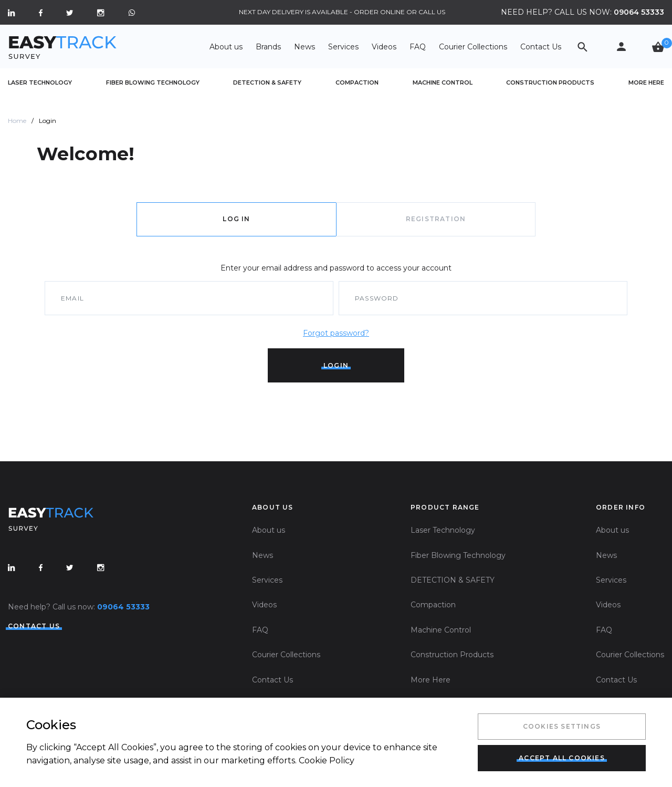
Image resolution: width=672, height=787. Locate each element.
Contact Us (541, 47)
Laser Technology (40, 82)
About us (226, 47)
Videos (384, 47)
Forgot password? (336, 333)
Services (343, 47)
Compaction (357, 82)
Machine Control (443, 82)
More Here (646, 82)
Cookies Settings (562, 726)
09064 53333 (639, 12)
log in (236, 219)
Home (17, 121)
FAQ (418, 47)
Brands (268, 47)
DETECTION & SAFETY (267, 82)
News (304, 47)
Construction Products (550, 82)
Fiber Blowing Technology (153, 82)
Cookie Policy (327, 760)
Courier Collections (473, 47)
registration (436, 219)
